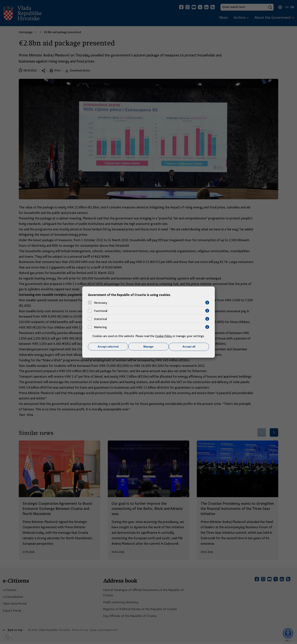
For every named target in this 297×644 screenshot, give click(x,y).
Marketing (100, 327)
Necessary (100, 303)
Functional (101, 311)
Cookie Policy (164, 336)
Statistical (100, 319)
